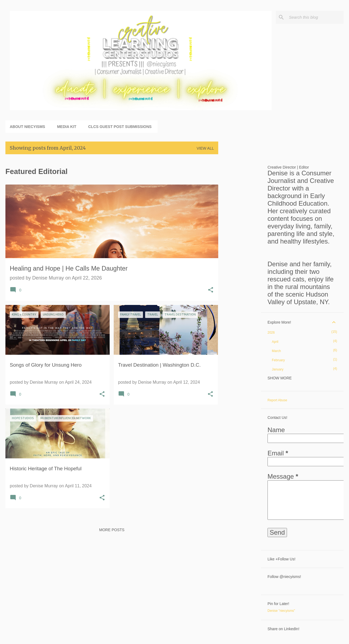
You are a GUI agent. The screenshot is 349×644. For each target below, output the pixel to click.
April (275, 342)
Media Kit (67, 127)
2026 (271, 333)
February (278, 360)
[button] (211, 290)
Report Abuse (277, 400)
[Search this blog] (315, 17)
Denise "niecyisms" (281, 611)
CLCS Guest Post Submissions (120, 127)
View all (205, 148)
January (278, 369)
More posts (112, 530)
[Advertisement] (240, 240)
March (276, 351)
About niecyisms (27, 127)
